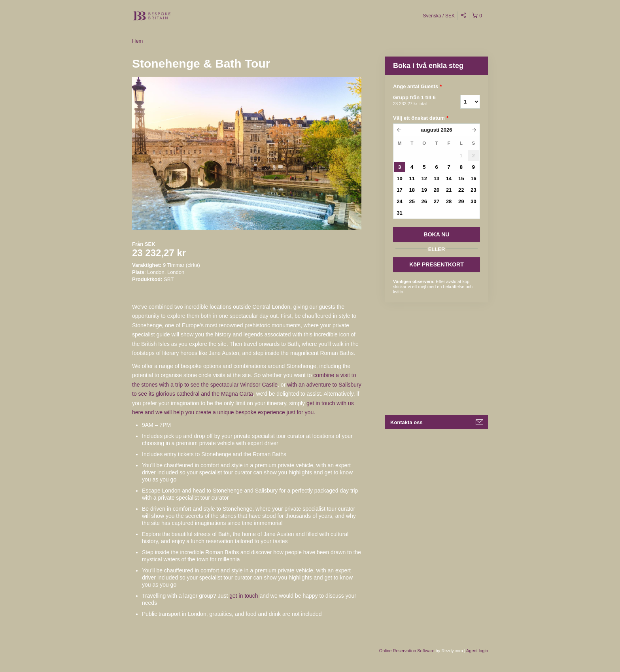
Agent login (477, 651)
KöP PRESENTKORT (436, 264)
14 (449, 178)
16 (473, 178)
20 (437, 190)
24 (399, 201)
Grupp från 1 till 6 (417, 101)
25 (412, 201)
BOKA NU (437, 234)
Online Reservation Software (407, 651)
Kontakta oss (406, 422)
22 (461, 190)
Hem (137, 41)
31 (399, 213)
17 (399, 190)
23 (473, 190)
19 (424, 190)
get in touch (244, 596)
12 (424, 178)
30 (473, 201)
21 (449, 190)
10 (399, 178)
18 (412, 190)
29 (461, 201)
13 (437, 178)
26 (424, 201)
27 (437, 201)
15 (461, 178)
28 (449, 201)
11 (412, 178)
